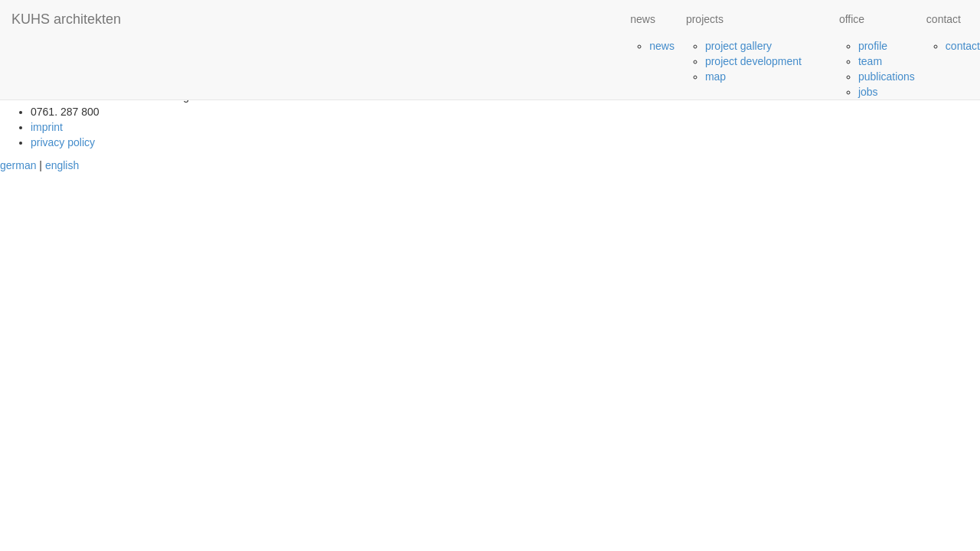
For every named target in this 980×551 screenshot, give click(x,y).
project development (753, 61)
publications (887, 77)
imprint (47, 127)
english (62, 165)
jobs (868, 92)
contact (963, 46)
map (715, 77)
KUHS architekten (66, 19)
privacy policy (63, 142)
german (18, 165)
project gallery (738, 46)
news (662, 46)
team (870, 61)
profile (873, 46)
